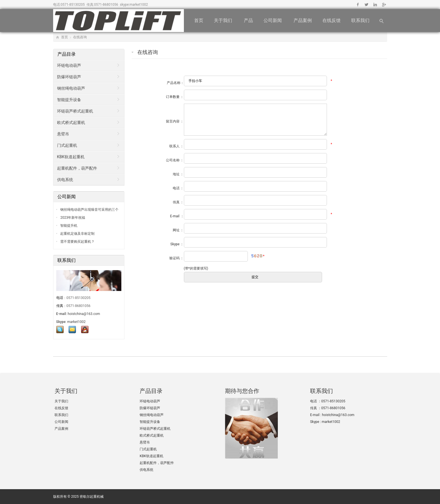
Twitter (366, 5)
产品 (248, 20)
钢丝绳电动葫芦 (71, 88)
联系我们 (361, 20)
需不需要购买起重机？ (77, 242)
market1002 (139, 5)
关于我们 (224, 20)
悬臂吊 (63, 134)
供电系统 (65, 180)
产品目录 (67, 54)
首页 (199, 20)
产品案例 (303, 20)
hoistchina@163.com (84, 314)
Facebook (358, 5)
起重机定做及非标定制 (77, 234)
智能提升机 (69, 226)
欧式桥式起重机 (71, 123)
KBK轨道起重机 (71, 157)
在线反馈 (331, 20)
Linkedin (375, 5)
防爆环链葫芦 (69, 77)
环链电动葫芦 (69, 65)
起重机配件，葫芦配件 (77, 168)
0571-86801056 (106, 5)
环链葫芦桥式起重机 (75, 111)
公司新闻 (273, 20)
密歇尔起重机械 (92, 497)
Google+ (384, 5)
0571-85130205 (73, 5)
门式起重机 (67, 145)
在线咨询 (80, 37)
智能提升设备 (69, 100)
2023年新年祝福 (73, 218)
